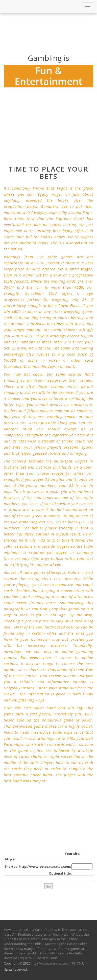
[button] (6, 893)
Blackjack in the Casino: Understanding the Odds (41, 941)
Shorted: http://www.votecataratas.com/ (48, 867)
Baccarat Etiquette (18, 958)
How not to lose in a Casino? (25, 930)
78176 (76, 963)
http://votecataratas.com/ (51, 963)
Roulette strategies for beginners (43, 934)
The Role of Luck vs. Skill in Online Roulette (50, 953)
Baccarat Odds (46, 958)
